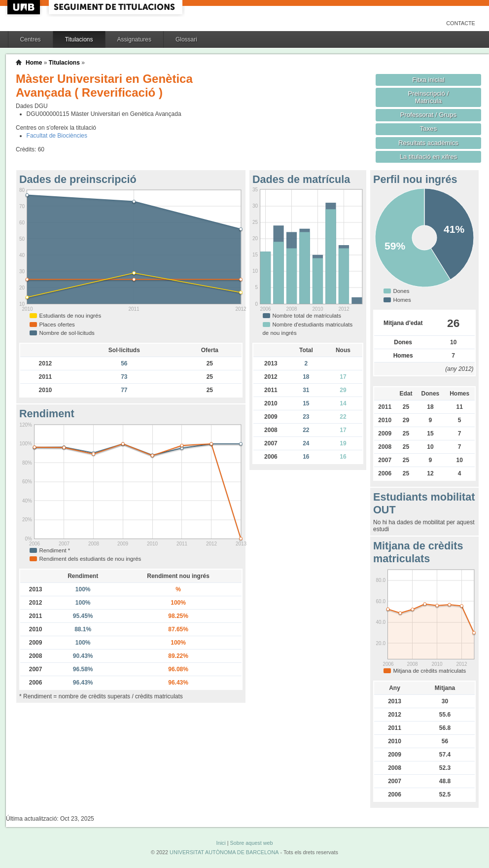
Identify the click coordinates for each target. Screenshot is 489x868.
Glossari (186, 39)
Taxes (429, 128)
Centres (31, 39)
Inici (221, 843)
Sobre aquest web (251, 843)
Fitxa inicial (428, 80)
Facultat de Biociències (57, 136)
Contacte (461, 23)
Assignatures (134, 39)
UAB (25, 7)
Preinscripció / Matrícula (429, 97)
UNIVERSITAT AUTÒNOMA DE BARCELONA (224, 852)
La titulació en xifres (429, 157)
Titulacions (79, 39)
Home (34, 63)
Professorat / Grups (428, 115)
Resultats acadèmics (428, 143)
